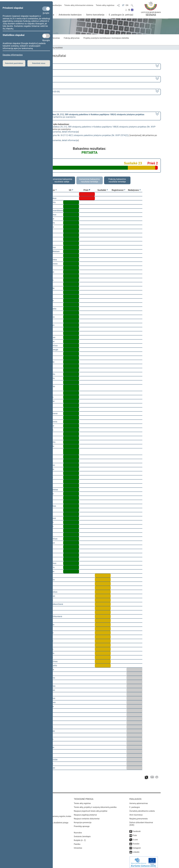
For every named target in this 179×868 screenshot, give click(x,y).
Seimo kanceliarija (95, 15)
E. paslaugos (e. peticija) (121, 15)
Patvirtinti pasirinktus (14, 63)
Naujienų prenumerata (139, 817)
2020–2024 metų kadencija (33, 66)
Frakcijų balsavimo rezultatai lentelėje (117, 180)
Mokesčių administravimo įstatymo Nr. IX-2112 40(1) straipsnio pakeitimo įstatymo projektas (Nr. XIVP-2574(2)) (76, 135)
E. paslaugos (135, 805)
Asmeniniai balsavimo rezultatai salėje (62, 180)
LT (123, 5)
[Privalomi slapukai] (46, 9)
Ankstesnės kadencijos (70, 15)
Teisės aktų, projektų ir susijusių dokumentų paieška (95, 805)
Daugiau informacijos (13, 55)
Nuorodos (78, 831)
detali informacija (70, 132)
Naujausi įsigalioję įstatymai (85, 813)
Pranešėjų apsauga (82, 824)
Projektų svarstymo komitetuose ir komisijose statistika (106, 38)
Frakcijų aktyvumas (72, 38)
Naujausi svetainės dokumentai (87, 817)
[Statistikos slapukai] (46, 36)
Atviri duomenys (136, 813)
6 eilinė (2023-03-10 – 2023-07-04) (36, 79)
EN (127, 5)
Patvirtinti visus (39, 63)
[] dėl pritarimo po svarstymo (82, 116)
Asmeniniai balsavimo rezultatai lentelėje (89, 180)
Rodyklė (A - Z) (80, 838)
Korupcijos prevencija (83, 821)
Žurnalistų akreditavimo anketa (142, 809)
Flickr (135, 834)
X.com (135, 838)
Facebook (137, 829)
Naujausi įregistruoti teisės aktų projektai (91, 809)
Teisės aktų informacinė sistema (79, 5)
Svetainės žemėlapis (82, 835)
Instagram (137, 846)
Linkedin (136, 850)
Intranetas (78, 846)
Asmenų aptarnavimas (139, 801)
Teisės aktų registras (105, 5)
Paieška (77, 842)
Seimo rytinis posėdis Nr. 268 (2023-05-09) (40, 92)
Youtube (136, 842)
